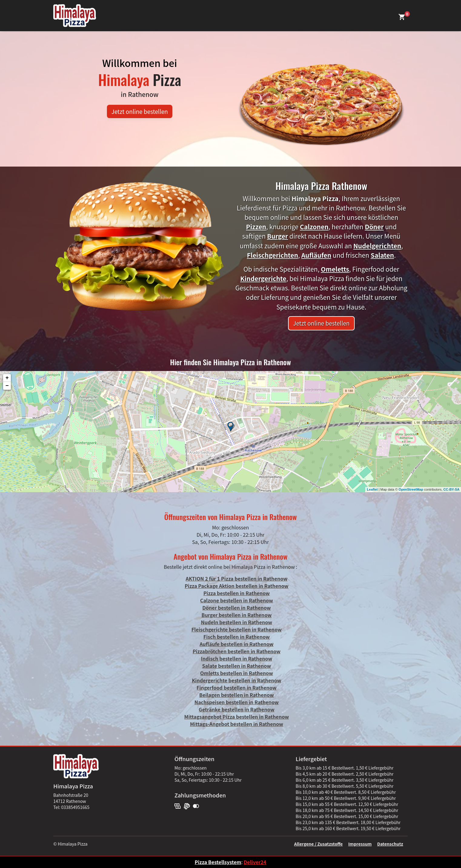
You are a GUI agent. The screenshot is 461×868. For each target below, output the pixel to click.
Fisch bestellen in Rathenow (236, 637)
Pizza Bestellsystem (218, 862)
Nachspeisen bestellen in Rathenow (237, 702)
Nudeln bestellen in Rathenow (236, 622)
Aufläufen (316, 255)
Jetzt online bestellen (140, 111)
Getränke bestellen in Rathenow (237, 709)
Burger (278, 236)
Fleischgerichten (272, 255)
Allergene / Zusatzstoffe (318, 844)
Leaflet (372, 489)
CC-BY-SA (451, 489)
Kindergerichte (263, 278)
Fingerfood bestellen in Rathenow (237, 687)
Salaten (382, 255)
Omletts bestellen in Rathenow (237, 673)
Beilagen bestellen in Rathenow (237, 695)
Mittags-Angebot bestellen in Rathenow (237, 724)
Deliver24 (255, 862)
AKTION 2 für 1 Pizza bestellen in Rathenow (237, 578)
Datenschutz (390, 844)
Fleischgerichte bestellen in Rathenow (237, 629)
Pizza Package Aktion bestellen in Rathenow (237, 586)
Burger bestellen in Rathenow (236, 615)
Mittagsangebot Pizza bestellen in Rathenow (236, 717)
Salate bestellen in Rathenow (236, 666)
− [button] (7, 386)
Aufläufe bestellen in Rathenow (237, 644)
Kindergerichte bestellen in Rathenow (236, 680)
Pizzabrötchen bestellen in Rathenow (237, 651)
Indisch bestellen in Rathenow (237, 658)
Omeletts (335, 269)
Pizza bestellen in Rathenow (236, 593)
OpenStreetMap (411, 489)
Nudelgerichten (377, 246)
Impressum (360, 844)
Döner (374, 227)
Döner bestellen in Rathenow (237, 608)
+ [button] (7, 378)
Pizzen (256, 227)
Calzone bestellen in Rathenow (237, 600)
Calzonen (314, 227)
